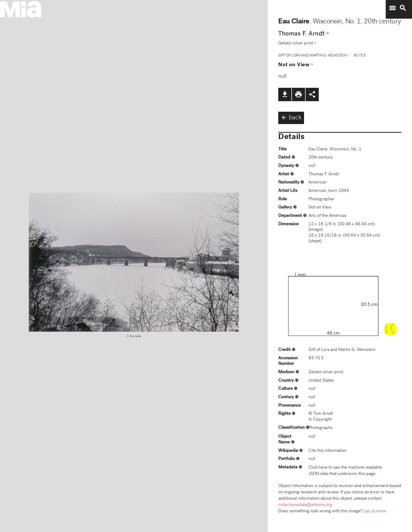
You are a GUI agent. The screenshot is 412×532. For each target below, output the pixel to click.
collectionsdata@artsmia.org (305, 505)
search (403, 8)
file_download (285, 94)
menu (392, 8)
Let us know (375, 511)
